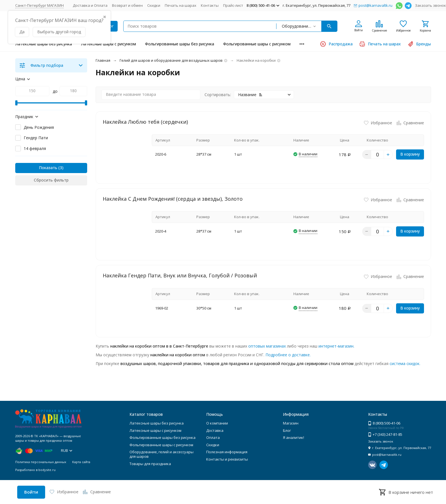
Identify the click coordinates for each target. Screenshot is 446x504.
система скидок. (405, 363)
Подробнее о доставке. (288, 355)
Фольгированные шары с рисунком (257, 44)
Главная (103, 60)
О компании (217, 423)
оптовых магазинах (267, 346)
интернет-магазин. (336, 346)
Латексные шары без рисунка (44, 44)
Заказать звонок (430, 5)
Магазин (291, 423)
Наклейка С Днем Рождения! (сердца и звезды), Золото (173, 199)
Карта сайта (81, 462)
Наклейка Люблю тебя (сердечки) (145, 122)
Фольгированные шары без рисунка (180, 44)
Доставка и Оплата (90, 5)
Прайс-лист (233, 5)
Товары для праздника (150, 464)
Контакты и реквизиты (227, 459)
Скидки (154, 5)
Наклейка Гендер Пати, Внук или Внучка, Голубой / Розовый (180, 275)
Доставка (215, 430)
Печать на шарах (181, 5)
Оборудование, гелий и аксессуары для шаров (162, 454)
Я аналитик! (294, 437)
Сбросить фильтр (51, 180)
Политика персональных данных (41, 462)
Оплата (213, 437)
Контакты (210, 5)
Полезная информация (227, 452)
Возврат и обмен (127, 5)
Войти (31, 492)
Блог (287, 430)
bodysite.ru (47, 470)
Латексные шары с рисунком (108, 44)
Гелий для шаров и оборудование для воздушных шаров (171, 60)
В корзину (410, 154)
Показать (48, 168)
